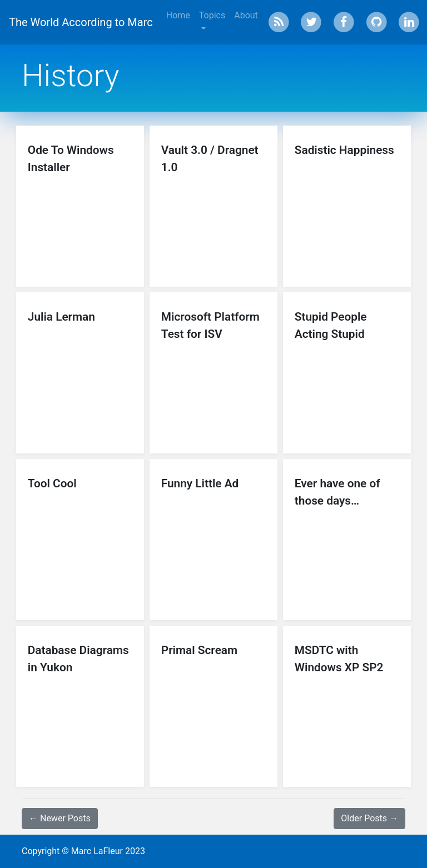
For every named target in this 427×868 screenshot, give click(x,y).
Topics (212, 15)
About (246, 15)
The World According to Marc (81, 22)
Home (178, 15)
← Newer (60, 818)
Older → (369, 818)
